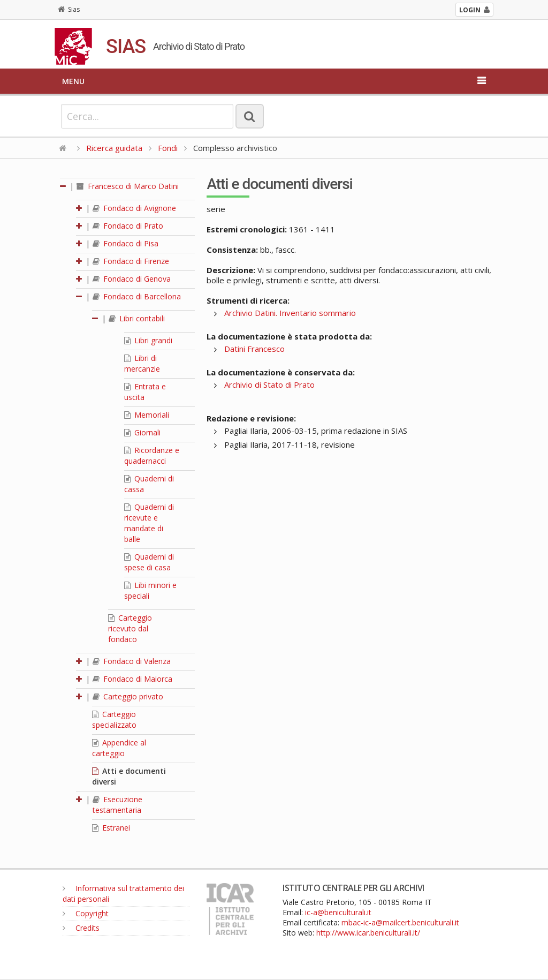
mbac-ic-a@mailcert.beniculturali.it (400, 922)
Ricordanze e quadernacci (152, 455)
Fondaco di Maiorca (132, 679)
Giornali (142, 432)
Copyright (86, 913)
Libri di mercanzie (142, 363)
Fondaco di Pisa (125, 243)
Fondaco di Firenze (131, 261)
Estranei (111, 828)
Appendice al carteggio (119, 748)
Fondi (168, 148)
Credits (81, 928)
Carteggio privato (128, 696)
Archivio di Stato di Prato (269, 385)
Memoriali (147, 415)
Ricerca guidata (114, 148)
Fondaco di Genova (132, 279)
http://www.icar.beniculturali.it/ (368, 933)
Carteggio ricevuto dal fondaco (130, 628)
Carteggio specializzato (114, 719)
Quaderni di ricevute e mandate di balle (149, 523)
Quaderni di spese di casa (149, 562)
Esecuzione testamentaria (117, 805)
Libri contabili (137, 318)
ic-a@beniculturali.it (338, 912)
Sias (69, 9)
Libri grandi (148, 340)
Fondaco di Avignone (134, 208)
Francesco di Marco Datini (128, 186)
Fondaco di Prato (128, 226)
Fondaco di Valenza (132, 661)
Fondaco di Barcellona (137, 296)
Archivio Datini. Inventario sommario (290, 313)
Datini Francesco (254, 349)
